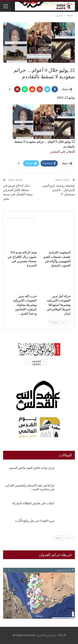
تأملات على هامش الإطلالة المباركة (33, 503)
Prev (65, 322)
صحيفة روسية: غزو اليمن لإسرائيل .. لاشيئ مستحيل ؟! (59, 190)
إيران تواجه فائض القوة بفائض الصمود (32, 468)
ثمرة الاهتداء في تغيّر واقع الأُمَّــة (35, 521)
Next (54, 322)
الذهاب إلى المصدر (63, 152)
